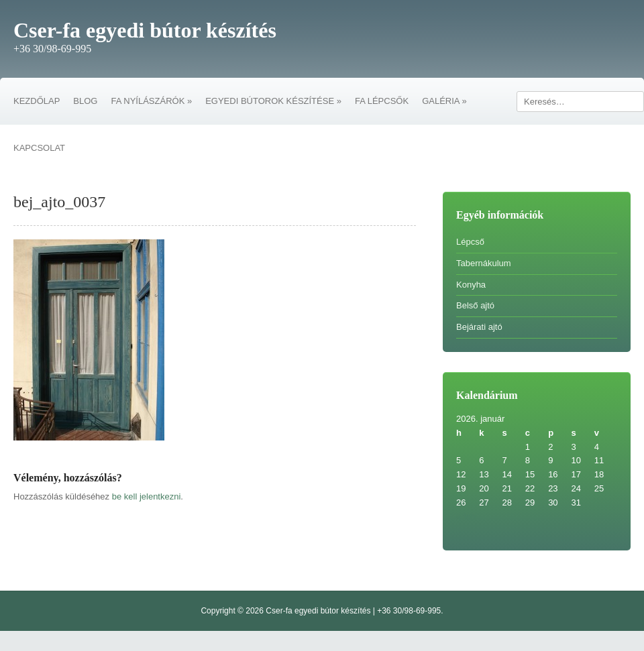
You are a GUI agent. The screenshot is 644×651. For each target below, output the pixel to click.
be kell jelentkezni (147, 496)
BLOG (85, 101)
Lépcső (470, 242)
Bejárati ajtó (479, 327)
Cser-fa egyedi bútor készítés (145, 30)
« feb (466, 517)
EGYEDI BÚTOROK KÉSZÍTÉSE (273, 101)
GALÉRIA (444, 101)
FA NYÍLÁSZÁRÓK (151, 101)
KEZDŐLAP (37, 101)
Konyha (471, 285)
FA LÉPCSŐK (382, 101)
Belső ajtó (475, 305)
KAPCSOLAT (39, 148)
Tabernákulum (484, 263)
